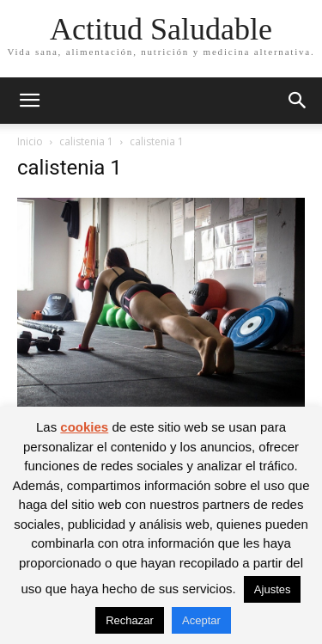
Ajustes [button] (273, 589)
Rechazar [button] (130, 620)
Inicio (30, 141)
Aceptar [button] (201, 620)
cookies (84, 427)
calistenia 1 (86, 141)
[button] (29, 101)
